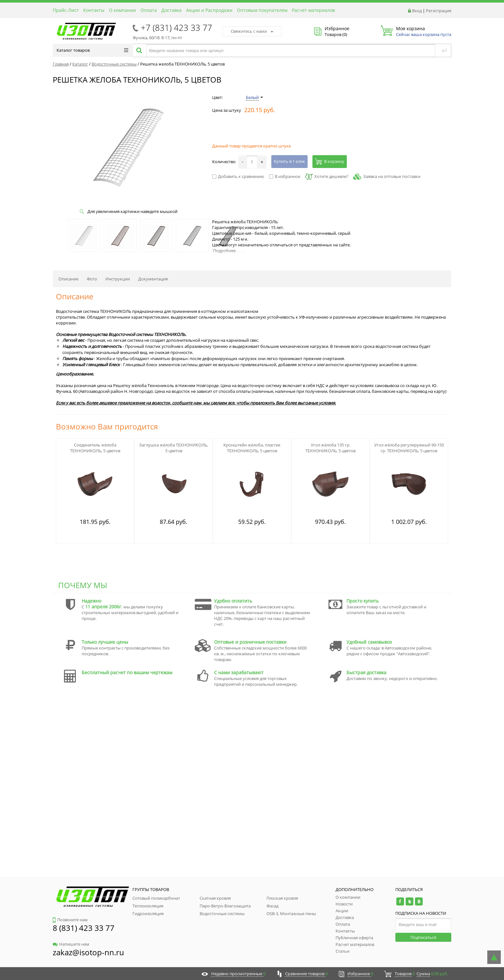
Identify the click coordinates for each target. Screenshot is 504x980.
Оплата (149, 10)
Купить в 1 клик (289, 161)
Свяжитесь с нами (252, 31)
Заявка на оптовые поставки (392, 176)
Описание (68, 279)
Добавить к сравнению (238, 176)
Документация (153, 279)
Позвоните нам (70, 920)
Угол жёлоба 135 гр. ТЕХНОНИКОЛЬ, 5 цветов (330, 448)
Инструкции (118, 279)
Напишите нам (71, 944)
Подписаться (423, 937)
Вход (417, 11)
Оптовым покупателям (262, 10)
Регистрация (439, 11)
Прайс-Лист (66, 10)
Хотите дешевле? (327, 176)
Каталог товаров (92, 50)
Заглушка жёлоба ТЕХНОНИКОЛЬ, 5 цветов (174, 448)
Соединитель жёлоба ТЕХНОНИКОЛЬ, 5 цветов (95, 448)
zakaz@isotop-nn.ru (88, 952)
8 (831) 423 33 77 (84, 928)
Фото (92, 279)
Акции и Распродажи (209, 10)
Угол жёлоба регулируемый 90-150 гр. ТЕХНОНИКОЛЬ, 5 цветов (409, 448)
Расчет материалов (313, 10)
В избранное (285, 176)
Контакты (94, 10)
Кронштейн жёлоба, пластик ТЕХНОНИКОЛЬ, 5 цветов (252, 448)
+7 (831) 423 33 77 (176, 28)
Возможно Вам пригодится (107, 426)
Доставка (171, 10)
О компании (122, 10)
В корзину (330, 161)
